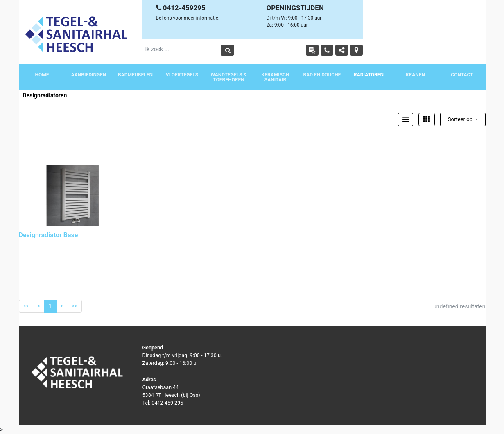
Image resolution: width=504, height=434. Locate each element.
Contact (462, 75)
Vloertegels (182, 75)
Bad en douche (322, 75)
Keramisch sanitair (276, 77)
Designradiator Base (49, 235)
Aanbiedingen (89, 75)
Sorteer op (461, 119)
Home (42, 75)
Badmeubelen (135, 75)
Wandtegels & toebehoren (228, 77)
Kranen (415, 75)
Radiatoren (369, 75)
